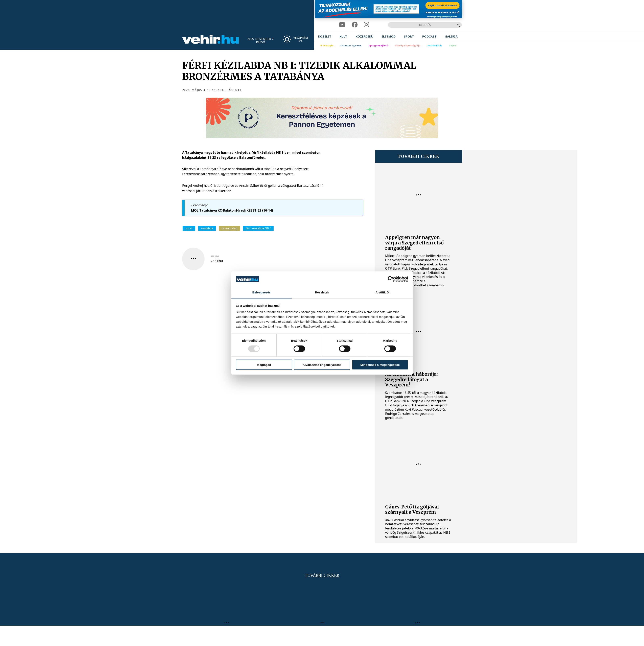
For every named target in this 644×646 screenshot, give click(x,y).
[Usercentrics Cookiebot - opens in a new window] (391, 279)
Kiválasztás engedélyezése (322, 365)
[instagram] (366, 25)
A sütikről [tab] (383, 292)
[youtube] (342, 25)
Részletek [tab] (322, 292)
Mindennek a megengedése (380, 365)
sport (189, 228)
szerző (215, 256)
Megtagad (264, 365)
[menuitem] (325, 36)
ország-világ (229, 228)
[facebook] (355, 25)
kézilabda (207, 228)
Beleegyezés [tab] (261, 292)
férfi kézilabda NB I (258, 228)
